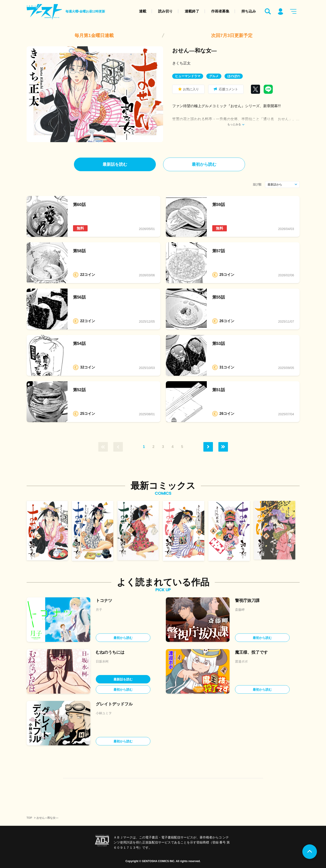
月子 (99, 610)
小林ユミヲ (104, 713)
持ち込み (249, 11)
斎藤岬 (240, 610)
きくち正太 (181, 63)
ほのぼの (234, 76)
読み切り (165, 11)
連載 (143, 11)
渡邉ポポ (241, 661)
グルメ (214, 76)
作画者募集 (220, 11)
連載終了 (192, 11)
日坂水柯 (102, 661)
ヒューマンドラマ (188, 76)
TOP (29, 818)
